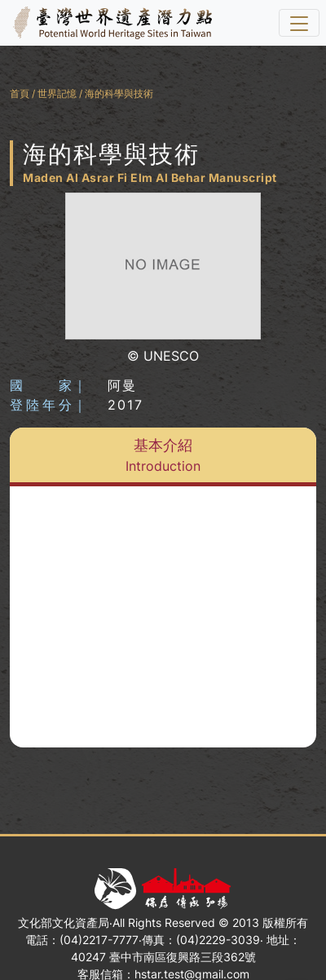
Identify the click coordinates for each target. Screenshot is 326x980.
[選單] (299, 23)
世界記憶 (57, 93)
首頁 (20, 93)
